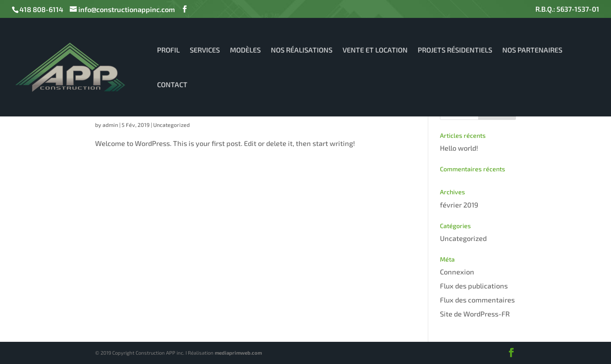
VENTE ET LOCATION (375, 51)
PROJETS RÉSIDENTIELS (455, 51)
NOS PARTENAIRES (532, 51)
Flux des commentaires (477, 300)
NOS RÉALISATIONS (302, 51)
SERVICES (205, 51)
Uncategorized (171, 125)
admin (110, 125)
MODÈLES (245, 51)
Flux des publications (474, 286)
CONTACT (172, 85)
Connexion (457, 272)
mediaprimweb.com (238, 353)
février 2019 (459, 205)
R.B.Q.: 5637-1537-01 (567, 9)
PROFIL (168, 51)
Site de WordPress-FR (475, 314)
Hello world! (459, 148)
